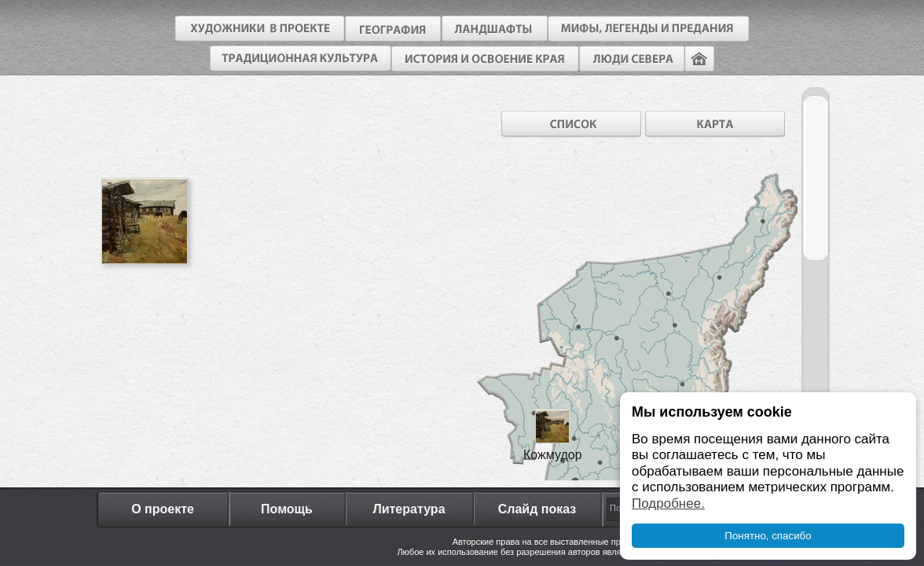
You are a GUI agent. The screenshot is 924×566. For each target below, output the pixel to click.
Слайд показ (537, 509)
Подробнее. (668, 504)
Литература (409, 509)
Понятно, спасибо (768, 536)
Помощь (287, 509)
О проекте (163, 509)
